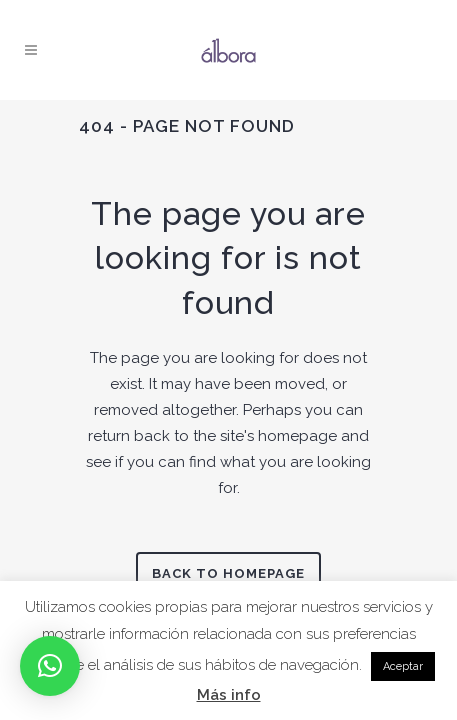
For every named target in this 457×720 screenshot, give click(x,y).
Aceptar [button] (403, 666)
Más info (229, 695)
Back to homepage (228, 573)
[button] (50, 666)
